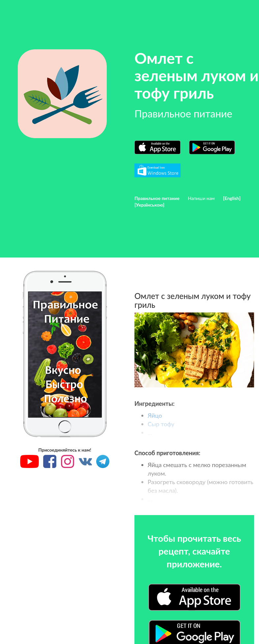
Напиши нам (201, 198)
